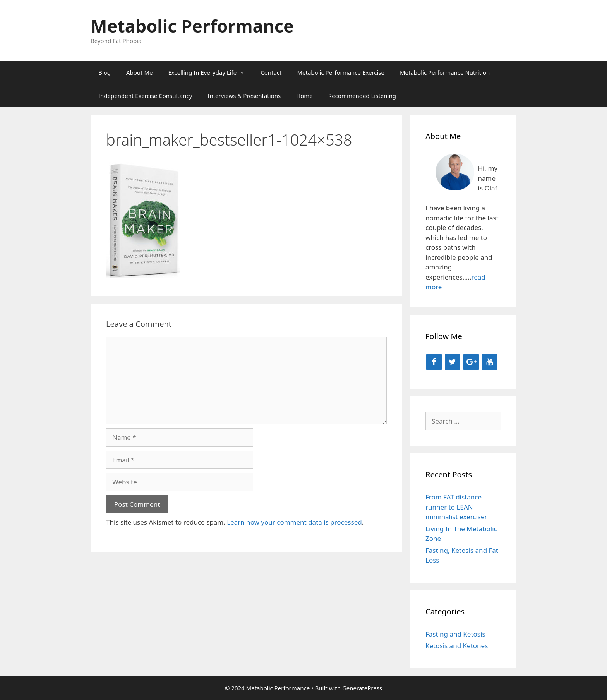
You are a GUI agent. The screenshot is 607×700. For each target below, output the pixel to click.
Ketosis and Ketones (457, 646)
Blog (105, 72)
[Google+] (471, 362)
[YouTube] (490, 362)
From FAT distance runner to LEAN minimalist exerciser (456, 507)
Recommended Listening (362, 96)
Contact (271, 72)
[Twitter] (453, 362)
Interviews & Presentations (244, 96)
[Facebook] (434, 362)
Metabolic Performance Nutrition (445, 72)
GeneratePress (362, 688)
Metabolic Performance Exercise (341, 72)
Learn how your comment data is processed (294, 522)
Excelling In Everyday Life (210, 72)
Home (304, 96)
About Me (140, 72)
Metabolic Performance (192, 26)
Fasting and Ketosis (455, 634)
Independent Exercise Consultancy (145, 96)
